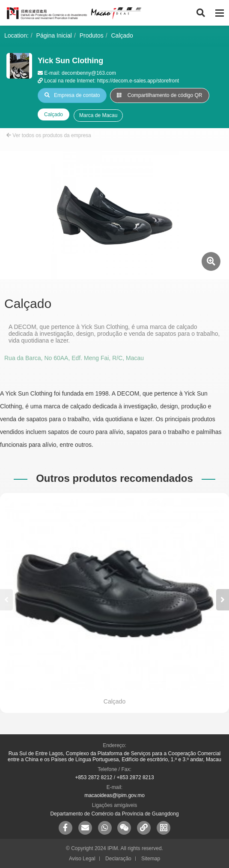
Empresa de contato (72, 95)
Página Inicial (54, 35)
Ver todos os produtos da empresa (49, 135)
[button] (223, 600)
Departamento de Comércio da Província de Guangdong (114, 814)
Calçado (122, 35)
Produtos (92, 35)
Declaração (118, 859)
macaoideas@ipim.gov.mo (114, 795)
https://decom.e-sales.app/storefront (138, 81)
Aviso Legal (82, 859)
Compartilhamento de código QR (159, 95)
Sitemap (151, 859)
